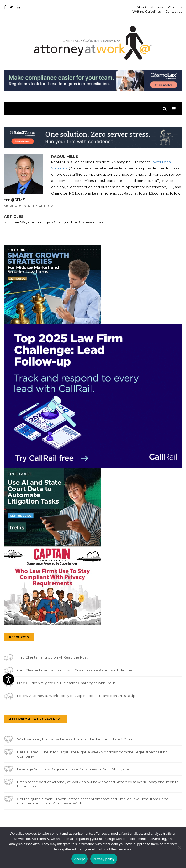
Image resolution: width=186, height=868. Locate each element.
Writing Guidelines (147, 11)
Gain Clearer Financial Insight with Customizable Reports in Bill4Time (75, 670)
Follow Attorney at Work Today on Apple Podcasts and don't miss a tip (76, 696)
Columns (175, 7)
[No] (179, 848)
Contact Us (174, 11)
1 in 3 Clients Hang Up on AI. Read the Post (52, 657)
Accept (79, 859)
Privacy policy (104, 859)
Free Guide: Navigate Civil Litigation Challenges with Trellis (66, 683)
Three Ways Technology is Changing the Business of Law (57, 222)
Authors (157, 7)
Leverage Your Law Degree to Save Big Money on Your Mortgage (73, 769)
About (142, 7)
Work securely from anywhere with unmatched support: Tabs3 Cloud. (76, 739)
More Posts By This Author (28, 206)
